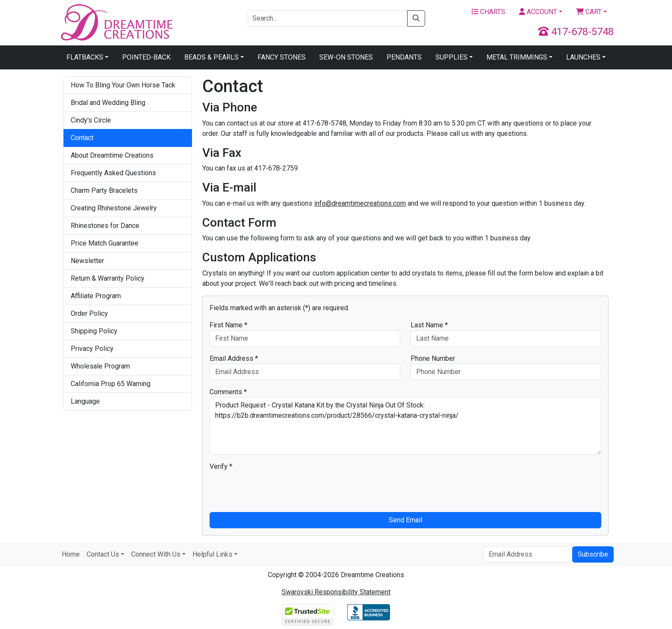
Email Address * (234, 358)
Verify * (221, 466)
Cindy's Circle (91, 120)
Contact (82, 138)
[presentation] (275, 488)
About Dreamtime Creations (112, 155)
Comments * (228, 392)
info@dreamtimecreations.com (360, 203)
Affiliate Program (96, 296)
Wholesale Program (100, 366)
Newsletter (87, 261)
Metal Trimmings (517, 57)
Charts (488, 12)
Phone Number (433, 358)
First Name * (228, 325)
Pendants (404, 57)
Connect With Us (156, 554)
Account (538, 12)
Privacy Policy (92, 349)
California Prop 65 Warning (111, 384)
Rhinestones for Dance (105, 226)
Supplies (451, 57)
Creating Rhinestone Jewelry (114, 208)
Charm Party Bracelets (104, 190)
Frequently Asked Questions (113, 173)
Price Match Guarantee (105, 243)
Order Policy (89, 313)
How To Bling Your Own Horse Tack (123, 85)
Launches (583, 57)
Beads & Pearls (211, 57)
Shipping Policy (94, 331)
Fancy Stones (282, 57)
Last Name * (429, 325)
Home (71, 554)
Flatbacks (85, 57)
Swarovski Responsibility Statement (336, 592)
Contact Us (103, 554)
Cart (589, 12)
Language (85, 401)
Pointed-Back (146, 57)
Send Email (405, 520)
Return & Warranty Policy (108, 278)
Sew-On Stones (346, 57)
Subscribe (593, 554)
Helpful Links (212, 554)
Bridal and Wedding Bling (108, 103)
